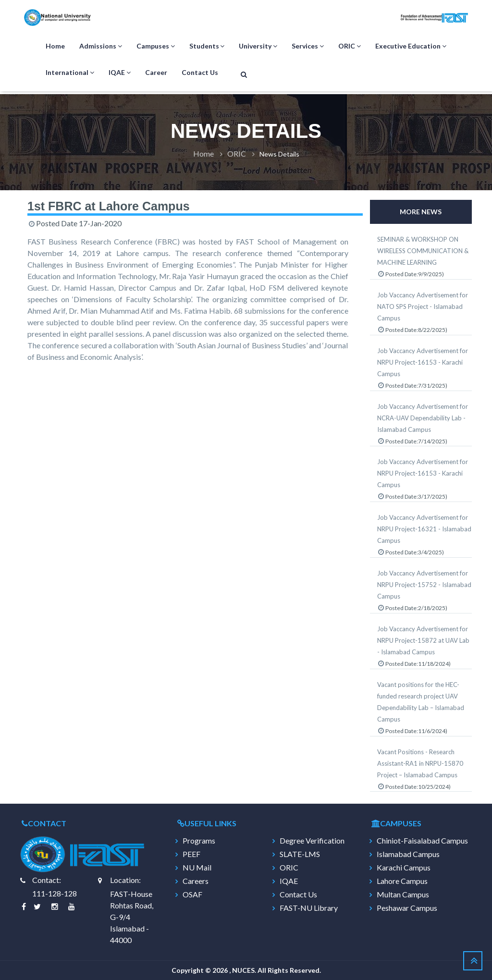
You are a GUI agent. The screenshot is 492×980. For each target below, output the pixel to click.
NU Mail (197, 868)
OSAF (192, 894)
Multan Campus (403, 894)
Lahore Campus (402, 881)
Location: (125, 880)
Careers (196, 881)
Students (207, 46)
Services (308, 46)
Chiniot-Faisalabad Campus (422, 841)
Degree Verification (312, 841)
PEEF (191, 854)
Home (55, 46)
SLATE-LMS (300, 854)
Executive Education (411, 46)
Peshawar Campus (407, 908)
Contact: (47, 880)
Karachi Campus (404, 868)
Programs (199, 841)
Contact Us (200, 72)
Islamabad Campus (408, 854)
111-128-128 (55, 893)
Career (156, 72)
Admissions (101, 46)
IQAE (120, 73)
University (258, 46)
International (70, 73)
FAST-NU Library (309, 908)
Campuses (156, 46)
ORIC (350, 46)
